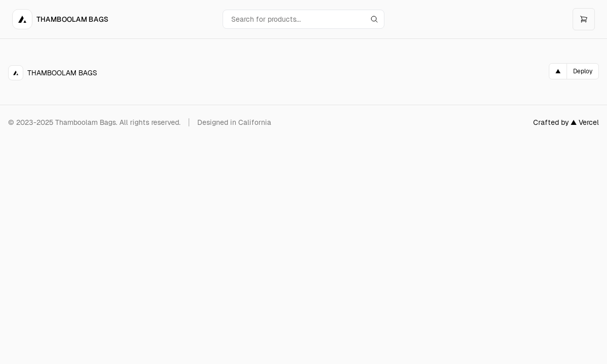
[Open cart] (584, 19)
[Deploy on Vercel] (574, 71)
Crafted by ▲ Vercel (566, 122)
